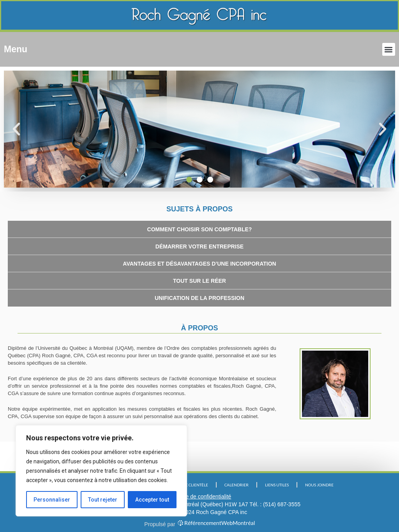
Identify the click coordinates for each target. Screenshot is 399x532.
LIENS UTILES (277, 485)
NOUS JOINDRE (319, 485)
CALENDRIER (237, 485)
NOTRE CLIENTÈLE (192, 485)
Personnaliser (52, 500)
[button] (389, 49)
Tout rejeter (103, 500)
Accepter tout (152, 500)
